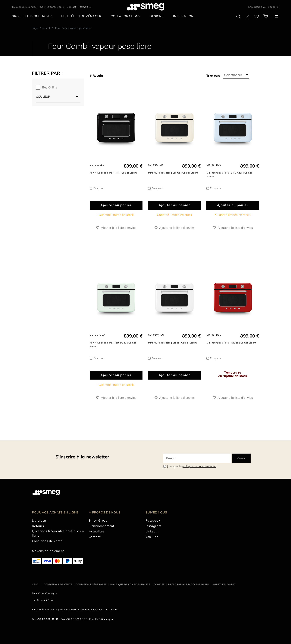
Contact (71, 7)
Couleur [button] (43, 97)
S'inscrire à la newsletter (82, 457)
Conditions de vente (58, 584)
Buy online (50, 87)
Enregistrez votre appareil (264, 7)
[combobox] (86, 7)
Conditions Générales (91, 584)
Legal (36, 584)
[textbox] (86, 6)
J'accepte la (191, 466)
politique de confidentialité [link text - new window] (199, 466)
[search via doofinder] (238, 17)
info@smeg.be (105, 619)
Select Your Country (43, 593)
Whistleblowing (224, 584)
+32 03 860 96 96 (48, 619)
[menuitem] (33, 16)
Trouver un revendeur (25, 7)
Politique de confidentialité (130, 584)
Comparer (99, 188)
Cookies (159, 584)
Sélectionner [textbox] (233, 75)
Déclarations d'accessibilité (188, 584)
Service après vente (52, 7)
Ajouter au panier (116, 205)
